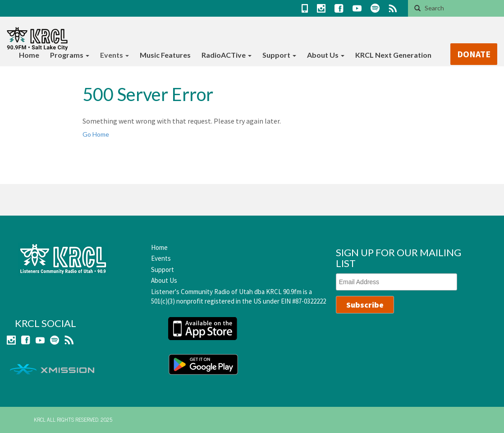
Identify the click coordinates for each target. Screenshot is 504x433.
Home (29, 55)
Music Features (165, 55)
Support (279, 55)
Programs (70, 55)
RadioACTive (227, 55)
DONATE (474, 54)
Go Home (96, 134)
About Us (326, 55)
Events (115, 55)
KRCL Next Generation (393, 55)
